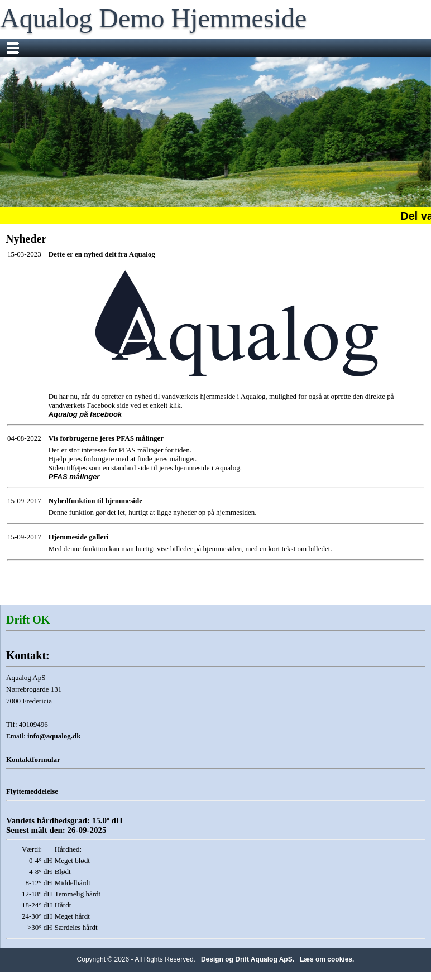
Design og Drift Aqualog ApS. (248, 959)
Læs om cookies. (327, 959)
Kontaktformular (33, 759)
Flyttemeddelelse (32, 791)
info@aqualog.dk (54, 736)
